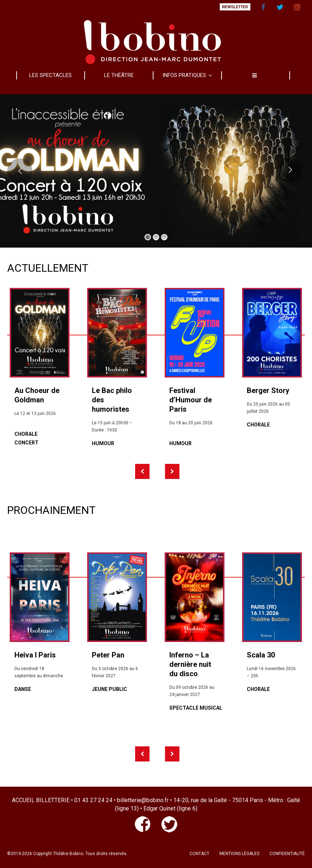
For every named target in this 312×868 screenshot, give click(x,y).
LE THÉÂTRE (119, 75)
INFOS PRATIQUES (184, 75)
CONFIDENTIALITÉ (287, 854)
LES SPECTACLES (50, 75)
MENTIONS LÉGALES (239, 854)
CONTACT (199, 854)
